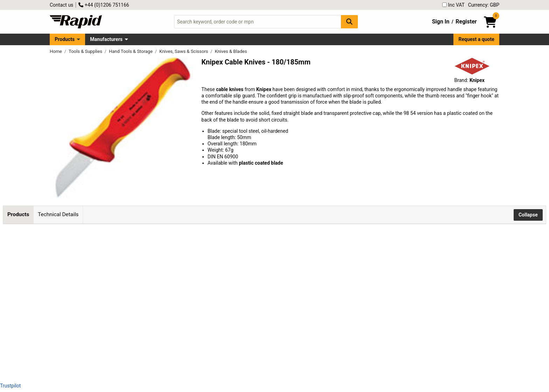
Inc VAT (453, 5)
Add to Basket (193, 260)
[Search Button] (349, 22)
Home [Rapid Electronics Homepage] (56, 51)
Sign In (441, 22)
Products (65, 39)
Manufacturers (106, 39)
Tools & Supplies (86, 51)
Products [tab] (18, 214)
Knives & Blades (231, 51)
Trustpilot (10, 386)
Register (466, 22)
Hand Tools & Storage (131, 51)
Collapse (528, 215)
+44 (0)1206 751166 (104, 5)
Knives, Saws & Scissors (184, 51)
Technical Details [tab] (58, 214)
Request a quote (477, 39)
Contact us (61, 5)
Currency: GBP (484, 5)
